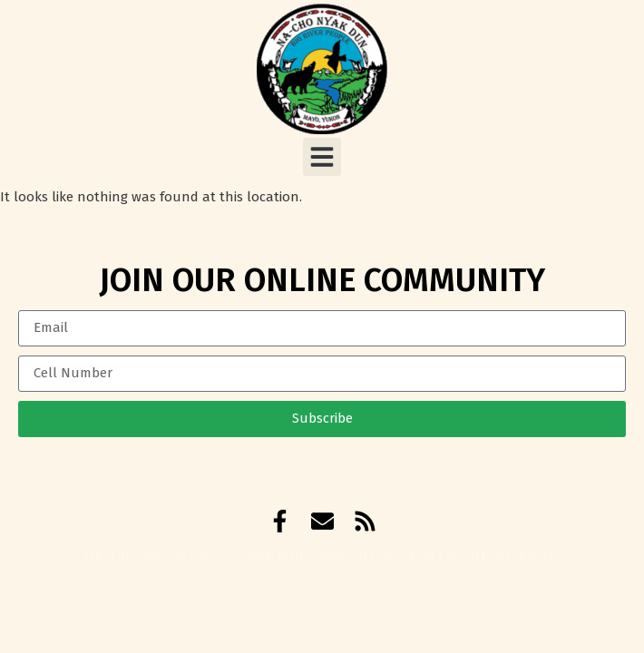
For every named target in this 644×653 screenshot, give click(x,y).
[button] (322, 157)
